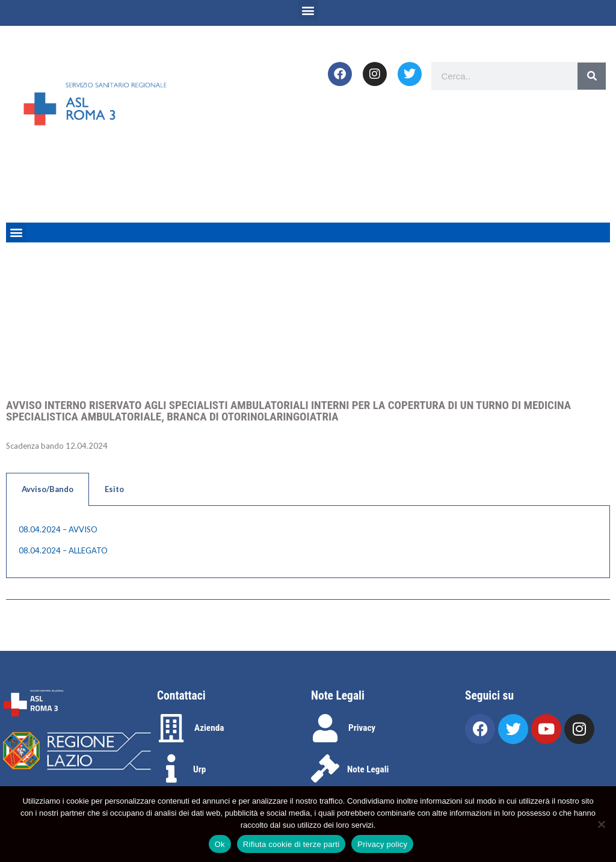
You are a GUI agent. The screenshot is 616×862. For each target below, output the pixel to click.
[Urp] (171, 768)
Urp (199, 769)
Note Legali (368, 769)
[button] (308, 10)
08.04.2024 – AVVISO (58, 529)
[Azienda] (171, 728)
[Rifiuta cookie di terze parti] (601, 824)
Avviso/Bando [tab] (48, 489)
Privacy (362, 728)
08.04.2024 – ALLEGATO (63, 550)
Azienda (209, 728)
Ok (220, 844)
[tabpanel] (308, 542)
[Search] (592, 76)
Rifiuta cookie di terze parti (291, 844)
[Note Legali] (325, 768)
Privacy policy (382, 844)
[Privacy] (325, 728)
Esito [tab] (114, 489)
